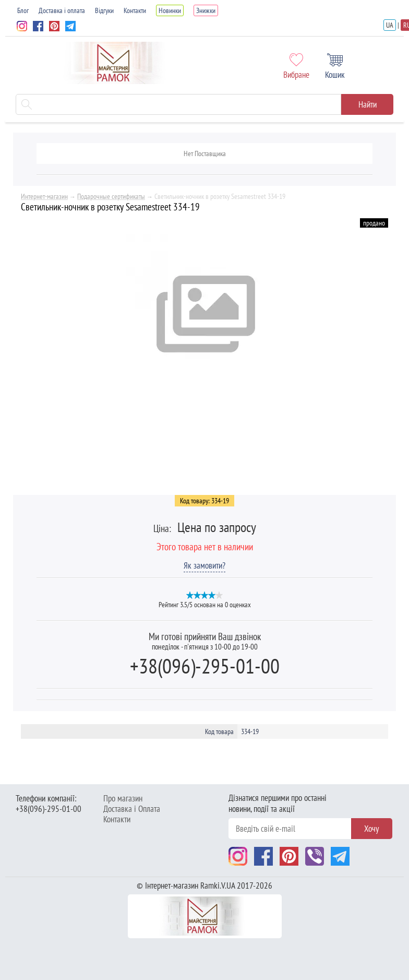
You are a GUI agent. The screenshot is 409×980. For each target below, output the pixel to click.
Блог (23, 10)
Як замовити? (204, 565)
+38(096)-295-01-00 (205, 666)
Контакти (135, 10)
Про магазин (123, 798)
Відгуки (104, 10)
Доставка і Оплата (132, 809)
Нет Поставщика (205, 154)
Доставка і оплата (62, 10)
